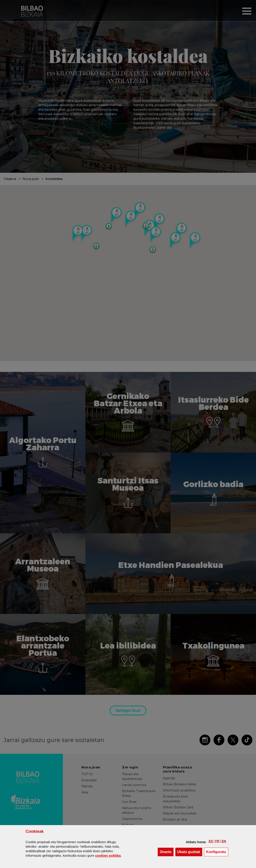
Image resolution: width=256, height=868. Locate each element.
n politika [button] (108, 855)
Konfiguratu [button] (217, 852)
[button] (211, 841)
